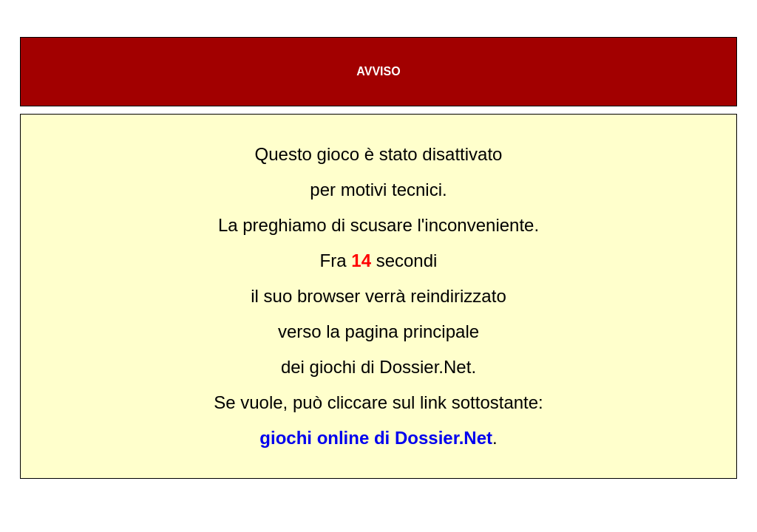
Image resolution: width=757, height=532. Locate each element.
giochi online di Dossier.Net (376, 438)
